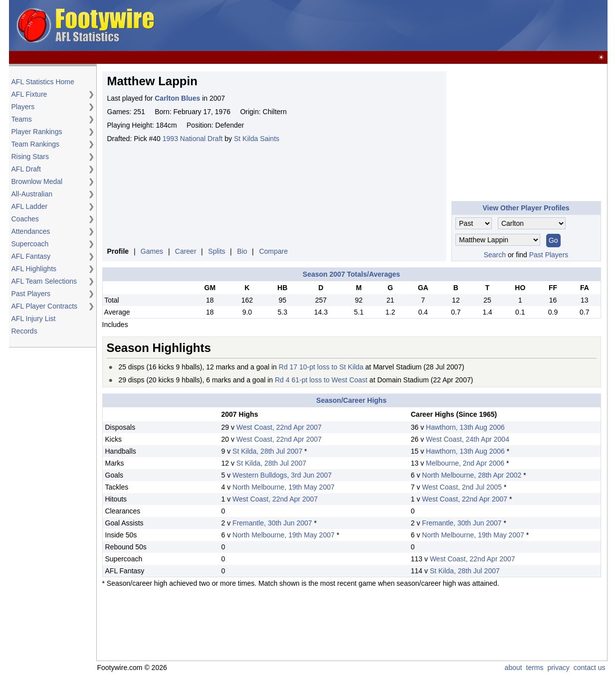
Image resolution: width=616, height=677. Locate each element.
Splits (216, 251)
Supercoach (30, 244)
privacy (558, 668)
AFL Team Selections (44, 281)
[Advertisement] (424, 26)
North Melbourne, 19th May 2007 (284, 487)
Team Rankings (36, 144)
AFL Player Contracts (45, 306)
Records (24, 331)
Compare (273, 251)
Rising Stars (30, 157)
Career (186, 251)
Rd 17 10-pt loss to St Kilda (321, 367)
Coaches (25, 219)
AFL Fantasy (31, 256)
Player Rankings (37, 132)
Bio (242, 251)
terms (535, 668)
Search (495, 255)
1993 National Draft (193, 139)
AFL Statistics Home (43, 82)
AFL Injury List (34, 319)
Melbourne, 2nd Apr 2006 (465, 463)
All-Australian (32, 194)
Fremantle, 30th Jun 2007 (272, 523)
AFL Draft (26, 169)
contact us (590, 668)
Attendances (31, 231)
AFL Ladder (30, 206)
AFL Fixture (29, 94)
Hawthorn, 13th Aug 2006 (465, 427)
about (513, 668)
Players (23, 107)
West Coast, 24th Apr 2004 (468, 439)
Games (152, 251)
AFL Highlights (34, 269)
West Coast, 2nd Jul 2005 (462, 487)
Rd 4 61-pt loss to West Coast (321, 380)
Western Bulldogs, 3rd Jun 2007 (282, 475)
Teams (22, 119)
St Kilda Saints (257, 139)
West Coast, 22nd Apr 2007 (279, 427)
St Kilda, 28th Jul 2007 (267, 451)
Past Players (31, 294)
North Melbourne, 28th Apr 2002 (472, 475)
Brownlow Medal (37, 181)
